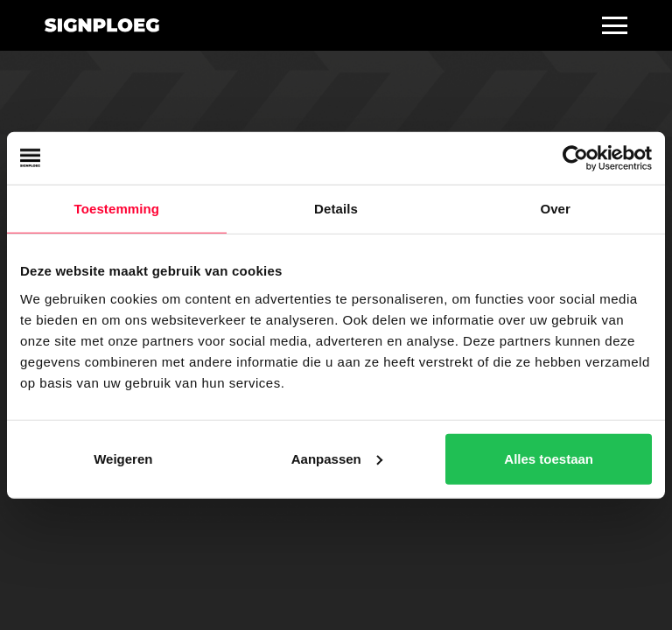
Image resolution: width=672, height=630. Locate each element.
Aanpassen (337, 458)
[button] (615, 26)
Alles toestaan (549, 458)
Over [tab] (555, 209)
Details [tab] (336, 209)
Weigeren (123, 458)
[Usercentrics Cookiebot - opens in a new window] (575, 158)
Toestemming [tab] (117, 209)
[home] (102, 25)
